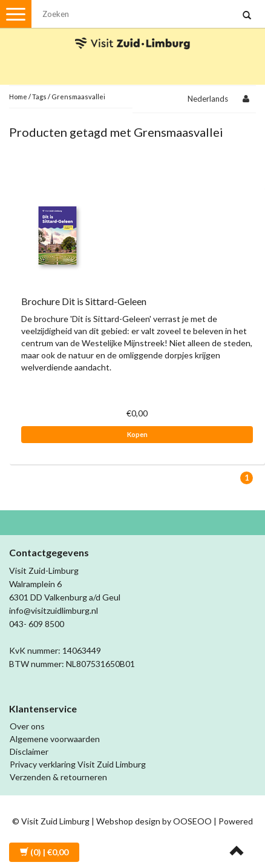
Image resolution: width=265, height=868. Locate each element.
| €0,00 (44, 852)
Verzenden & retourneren (58, 777)
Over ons (27, 726)
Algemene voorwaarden (55, 739)
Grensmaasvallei (78, 97)
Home (18, 97)
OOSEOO (192, 821)
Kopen (137, 434)
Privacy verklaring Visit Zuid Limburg (78, 764)
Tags (39, 97)
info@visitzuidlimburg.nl (54, 610)
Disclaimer (29, 751)
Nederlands (208, 99)
